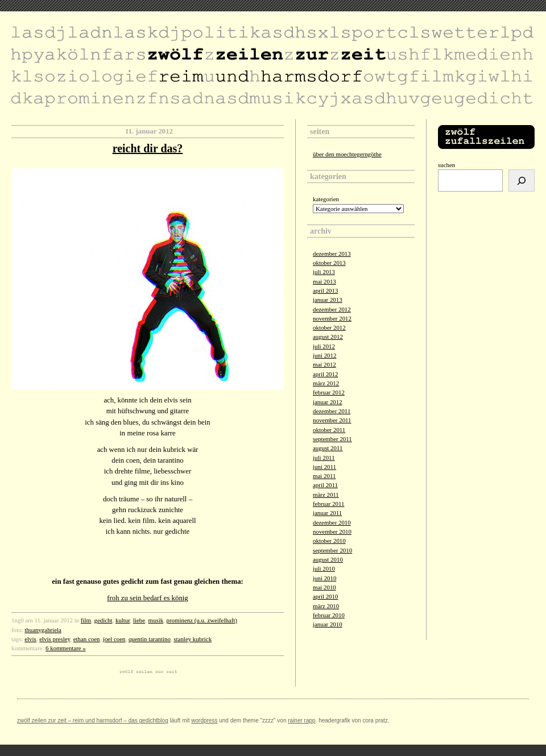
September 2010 (332, 550)
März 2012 (326, 383)
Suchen (446, 165)
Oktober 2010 (329, 541)
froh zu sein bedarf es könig (148, 598)
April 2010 (325, 596)
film (86, 620)
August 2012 (328, 337)
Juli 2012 (324, 346)
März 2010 (326, 606)
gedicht (103, 620)
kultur (123, 620)
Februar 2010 (329, 615)
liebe (139, 620)
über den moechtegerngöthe (347, 154)
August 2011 (328, 448)
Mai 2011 (324, 476)
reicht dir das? (148, 148)
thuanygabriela (43, 630)
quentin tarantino (150, 639)
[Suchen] (522, 180)
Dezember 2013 (332, 254)
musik (156, 620)
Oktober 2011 (329, 430)
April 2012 (325, 374)
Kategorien (326, 199)
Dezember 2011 (332, 411)
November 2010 (332, 531)
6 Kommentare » (66, 648)
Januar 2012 (328, 402)
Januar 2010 (328, 624)
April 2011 (325, 485)
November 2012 (332, 318)
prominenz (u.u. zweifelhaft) (202, 620)
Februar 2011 (328, 504)
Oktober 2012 (329, 327)
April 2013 (325, 290)
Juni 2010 (324, 578)
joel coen (114, 639)
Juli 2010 (324, 568)
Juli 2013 (324, 272)
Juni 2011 (324, 467)
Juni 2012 (324, 355)
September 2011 (332, 439)
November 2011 (332, 420)
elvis (30, 639)
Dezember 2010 (332, 522)
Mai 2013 (324, 281)
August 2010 (328, 559)
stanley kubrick (193, 639)
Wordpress (204, 720)
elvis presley (55, 639)
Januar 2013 (328, 300)
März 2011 (326, 495)
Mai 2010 (324, 587)
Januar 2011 (327, 513)
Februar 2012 (329, 392)
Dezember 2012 (332, 309)
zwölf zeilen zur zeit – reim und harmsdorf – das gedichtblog (93, 720)
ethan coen (87, 639)
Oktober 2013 (329, 263)
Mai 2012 (324, 364)
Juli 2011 (324, 458)
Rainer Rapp (301, 720)
